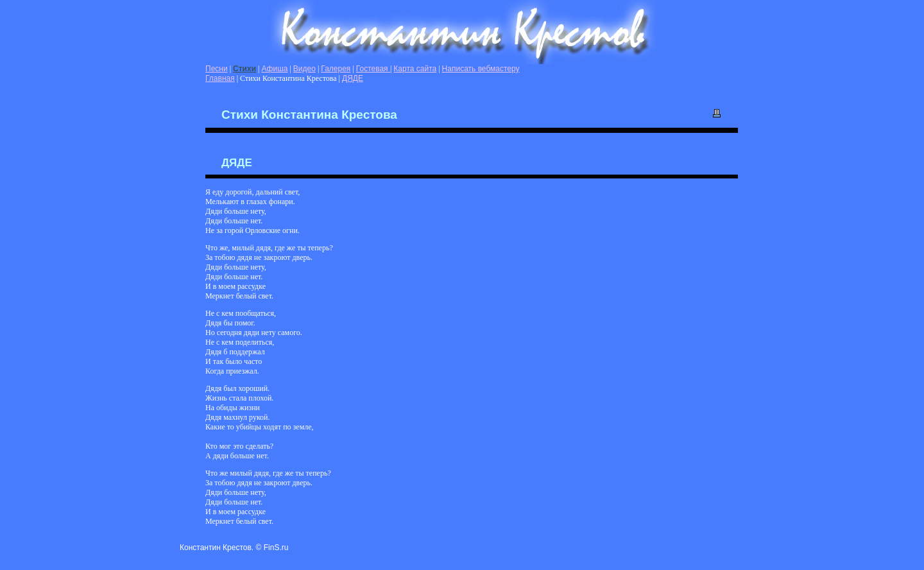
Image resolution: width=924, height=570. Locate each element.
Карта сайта (415, 69)
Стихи (244, 69)
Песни (217, 69)
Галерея (336, 69)
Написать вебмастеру (481, 69)
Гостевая (373, 69)
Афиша (274, 69)
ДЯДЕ (353, 78)
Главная (220, 78)
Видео (304, 69)
